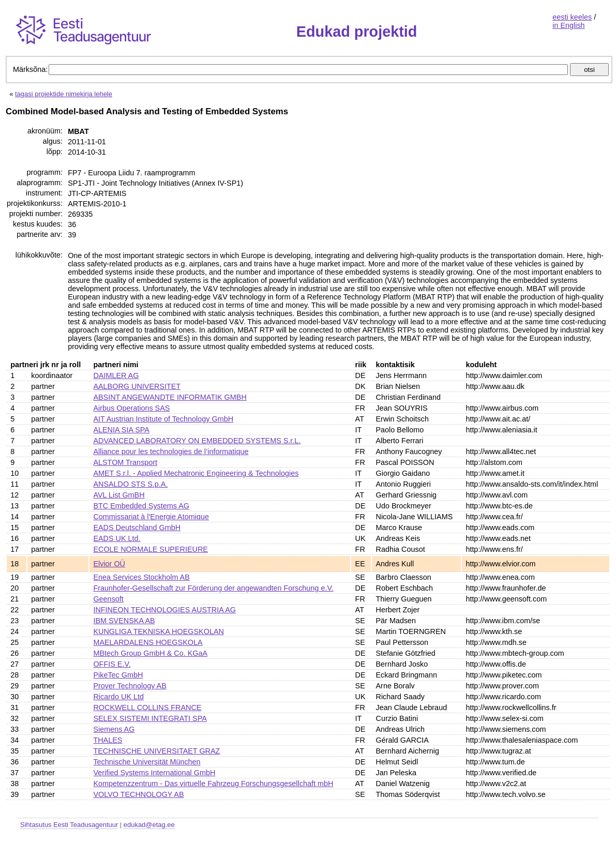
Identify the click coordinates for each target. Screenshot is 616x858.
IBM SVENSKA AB (124, 621)
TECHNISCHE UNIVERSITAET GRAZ (156, 751)
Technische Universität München (147, 762)
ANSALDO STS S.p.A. (130, 484)
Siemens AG (114, 729)
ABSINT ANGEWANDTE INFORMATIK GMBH (170, 397)
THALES (108, 740)
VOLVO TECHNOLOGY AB (138, 794)
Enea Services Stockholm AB (141, 577)
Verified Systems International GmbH (154, 773)
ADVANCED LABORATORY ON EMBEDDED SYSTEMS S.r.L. (197, 441)
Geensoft (108, 599)
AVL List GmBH (119, 495)
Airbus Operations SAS (131, 408)
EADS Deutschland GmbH (137, 528)
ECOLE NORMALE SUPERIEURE (151, 549)
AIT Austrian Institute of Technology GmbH (163, 419)
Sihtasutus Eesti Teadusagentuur (69, 825)
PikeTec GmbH (118, 675)
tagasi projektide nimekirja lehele (64, 94)
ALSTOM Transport (125, 462)
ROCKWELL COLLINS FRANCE (147, 708)
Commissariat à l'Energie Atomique (151, 517)
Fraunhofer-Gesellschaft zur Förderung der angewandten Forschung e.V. (213, 588)
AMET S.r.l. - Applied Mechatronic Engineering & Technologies (196, 473)
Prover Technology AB (130, 686)
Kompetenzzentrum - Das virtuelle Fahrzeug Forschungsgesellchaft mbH (213, 784)
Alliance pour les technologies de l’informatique (171, 451)
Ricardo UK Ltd (118, 697)
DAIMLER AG (116, 375)
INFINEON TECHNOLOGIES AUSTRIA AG (164, 610)
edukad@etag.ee (149, 825)
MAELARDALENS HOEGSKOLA (148, 642)
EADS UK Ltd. (117, 538)
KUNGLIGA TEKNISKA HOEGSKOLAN (158, 631)
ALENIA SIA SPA (121, 430)
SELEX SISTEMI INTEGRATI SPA (150, 718)
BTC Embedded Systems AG (141, 506)
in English (568, 25)
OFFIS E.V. (112, 664)
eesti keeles (572, 17)
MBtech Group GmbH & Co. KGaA (150, 653)
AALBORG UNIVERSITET (137, 386)
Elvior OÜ (109, 564)
